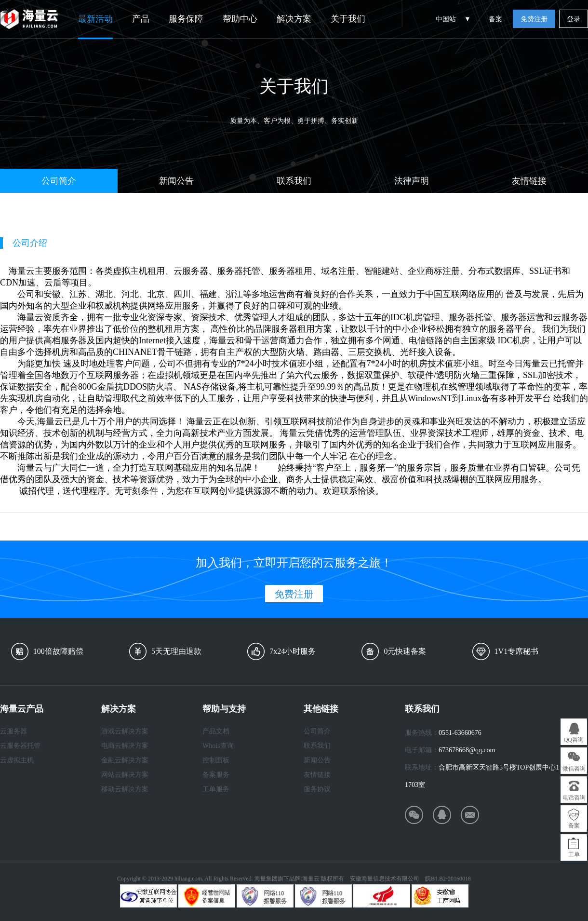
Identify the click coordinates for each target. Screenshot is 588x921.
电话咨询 (574, 798)
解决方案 (294, 19)
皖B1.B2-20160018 (448, 879)
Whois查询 (218, 746)
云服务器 (13, 731)
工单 (574, 854)
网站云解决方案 (125, 775)
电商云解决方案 (125, 746)
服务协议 (317, 789)
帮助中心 (240, 19)
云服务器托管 (20, 746)
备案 (495, 19)
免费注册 (534, 19)
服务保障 (186, 19)
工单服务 (216, 789)
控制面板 (216, 760)
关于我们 (348, 19)
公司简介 (59, 181)
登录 (574, 19)
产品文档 (216, 731)
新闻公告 (176, 181)
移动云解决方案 (125, 789)
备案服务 (216, 775)
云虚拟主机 (17, 760)
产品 (141, 19)
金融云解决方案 (125, 760)
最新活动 (95, 19)
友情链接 (529, 181)
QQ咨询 (574, 740)
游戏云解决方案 (125, 731)
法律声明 (412, 181)
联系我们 (294, 181)
